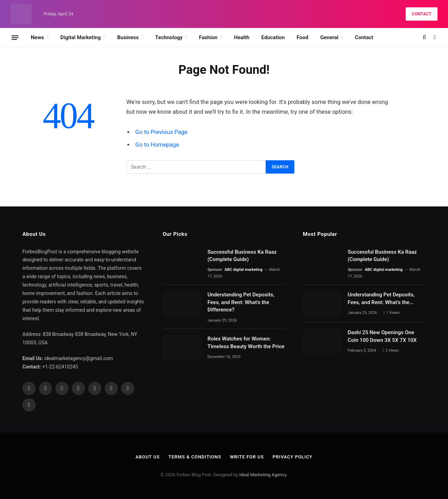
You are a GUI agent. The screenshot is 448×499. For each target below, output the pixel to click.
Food (302, 37)
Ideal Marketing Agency (263, 475)
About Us (148, 457)
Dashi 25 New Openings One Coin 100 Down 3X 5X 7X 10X (383, 336)
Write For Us (247, 457)
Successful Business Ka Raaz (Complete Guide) (242, 256)
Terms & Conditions (195, 457)
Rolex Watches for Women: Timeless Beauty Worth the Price (246, 342)
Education (273, 37)
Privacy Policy (293, 457)
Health (242, 37)
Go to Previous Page (162, 132)
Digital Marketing (81, 37)
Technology (169, 37)
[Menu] (15, 37)
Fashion (208, 37)
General (329, 37)
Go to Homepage (157, 145)
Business (128, 37)
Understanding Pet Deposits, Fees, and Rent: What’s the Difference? (241, 302)
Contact (422, 14)
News (37, 37)
